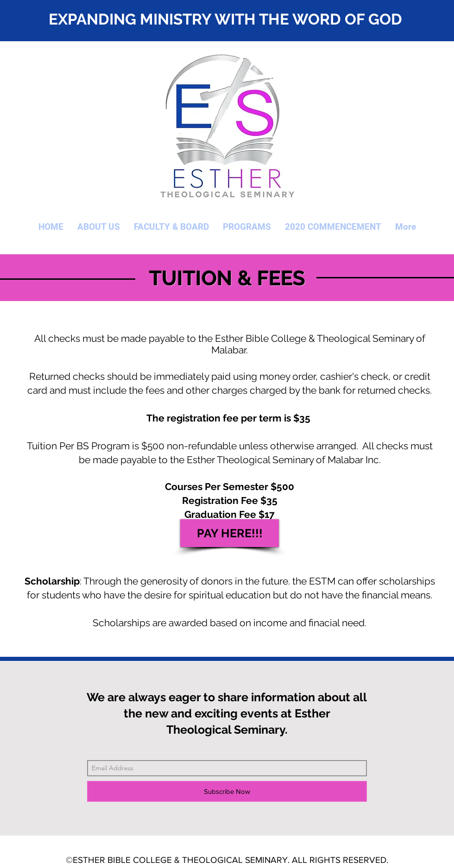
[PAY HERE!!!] (230, 533)
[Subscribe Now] (227, 791)
